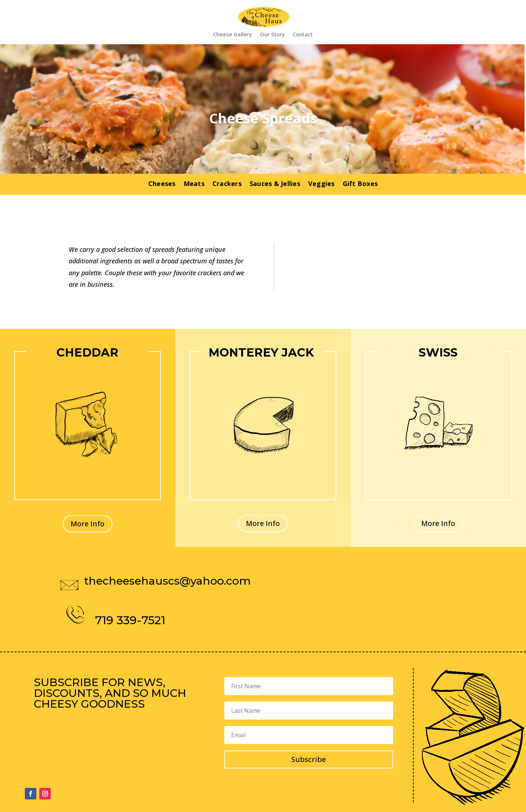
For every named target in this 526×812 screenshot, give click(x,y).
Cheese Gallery (233, 35)
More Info (87, 524)
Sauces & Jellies (275, 184)
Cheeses (162, 184)
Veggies (322, 184)
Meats (194, 184)
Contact (303, 35)
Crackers (227, 184)
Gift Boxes (360, 184)
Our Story (272, 35)
